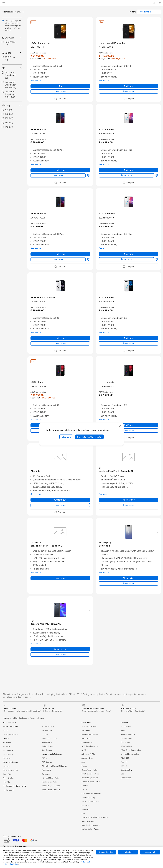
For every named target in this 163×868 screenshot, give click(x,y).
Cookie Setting (106, 852)
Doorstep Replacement (91, 825)
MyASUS (85, 805)
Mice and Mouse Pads (50, 778)
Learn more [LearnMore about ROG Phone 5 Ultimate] (60, 343)
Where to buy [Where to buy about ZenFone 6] (129, 578)
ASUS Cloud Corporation (131, 750)
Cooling (45, 734)
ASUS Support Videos (90, 802)
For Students (8, 754)
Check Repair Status (90, 770)
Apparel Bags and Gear (51, 786)
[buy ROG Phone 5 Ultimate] (43, 298)
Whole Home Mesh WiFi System (54, 766)
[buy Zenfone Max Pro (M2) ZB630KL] (116, 471)
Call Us (84, 790)
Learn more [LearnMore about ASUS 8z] (60, 505)
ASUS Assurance (88, 821)
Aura (83, 762)
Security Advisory (88, 798)
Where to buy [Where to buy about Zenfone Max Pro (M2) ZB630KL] (129, 500)
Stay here (66, 437)
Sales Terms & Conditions (91, 794)
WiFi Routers (47, 762)
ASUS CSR (125, 758)
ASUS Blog (86, 738)
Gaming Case (47, 730)
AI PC (84, 750)
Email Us (85, 786)
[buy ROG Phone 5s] (38, 130)
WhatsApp (86, 809)
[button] (4, 3)
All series (41, 718)
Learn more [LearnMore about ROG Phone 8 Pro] (60, 91)
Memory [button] (12, 105)
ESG (123, 774)
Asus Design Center (89, 727)
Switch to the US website (89, 437)
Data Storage (47, 750)
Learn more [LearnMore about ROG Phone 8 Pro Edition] (129, 91)
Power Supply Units (49, 738)
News (123, 730)
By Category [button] (12, 38)
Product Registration (90, 778)
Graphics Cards (48, 727)
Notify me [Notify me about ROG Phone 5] (129, 338)
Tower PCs (7, 774)
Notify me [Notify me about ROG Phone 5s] (60, 170)
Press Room (125, 742)
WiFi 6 (44, 758)
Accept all (150, 852)
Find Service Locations (90, 774)
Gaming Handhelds (10, 735)
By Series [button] (12, 53)
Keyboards (46, 774)
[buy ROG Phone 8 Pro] (40, 43)
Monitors (6, 766)
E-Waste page (126, 738)
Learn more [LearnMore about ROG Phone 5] (129, 343)
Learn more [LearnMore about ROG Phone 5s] (58, 175)
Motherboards (9, 790)
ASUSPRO (86, 730)
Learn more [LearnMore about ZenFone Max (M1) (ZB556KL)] (60, 578)
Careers (124, 766)
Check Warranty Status (91, 782)
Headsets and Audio (49, 782)
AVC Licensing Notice (90, 746)
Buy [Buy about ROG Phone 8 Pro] (60, 86)
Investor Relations (128, 734)
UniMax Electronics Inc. (130, 754)
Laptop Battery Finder (90, 829)
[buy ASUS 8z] (35, 471)
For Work (7, 746)
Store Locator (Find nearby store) (95, 817)
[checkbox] (60, 99)
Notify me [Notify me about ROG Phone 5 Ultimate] (60, 338)
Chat (83, 813)
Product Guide (87, 742)
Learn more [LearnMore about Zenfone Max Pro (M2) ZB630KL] (129, 505)
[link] (82, 3)
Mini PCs (6, 782)
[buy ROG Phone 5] (106, 298)
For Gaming (7, 758)
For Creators (8, 750)
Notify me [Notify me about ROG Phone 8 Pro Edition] (129, 86)
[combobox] (149, 12)
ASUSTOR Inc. (126, 746)
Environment (126, 778)
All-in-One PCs (9, 778)
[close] (120, 426)
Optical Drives (47, 746)
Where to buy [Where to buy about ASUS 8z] (60, 500)
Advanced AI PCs (88, 754)
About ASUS (126, 727)
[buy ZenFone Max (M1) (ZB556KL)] (47, 546)
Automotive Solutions (90, 734)
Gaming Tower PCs (10, 770)
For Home (7, 743)
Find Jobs (125, 762)
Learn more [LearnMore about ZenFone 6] (129, 583)
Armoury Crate (87, 758)
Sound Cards (47, 742)
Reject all (128, 852)
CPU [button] (12, 68)
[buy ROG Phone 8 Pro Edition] (113, 43)
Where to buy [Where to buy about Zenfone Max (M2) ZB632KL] (60, 649)
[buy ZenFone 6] (104, 546)
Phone (5, 731)
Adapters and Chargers (51, 790)
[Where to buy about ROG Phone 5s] (88, 175)
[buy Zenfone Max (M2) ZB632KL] (46, 624)
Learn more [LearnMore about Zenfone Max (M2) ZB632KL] (60, 654)
